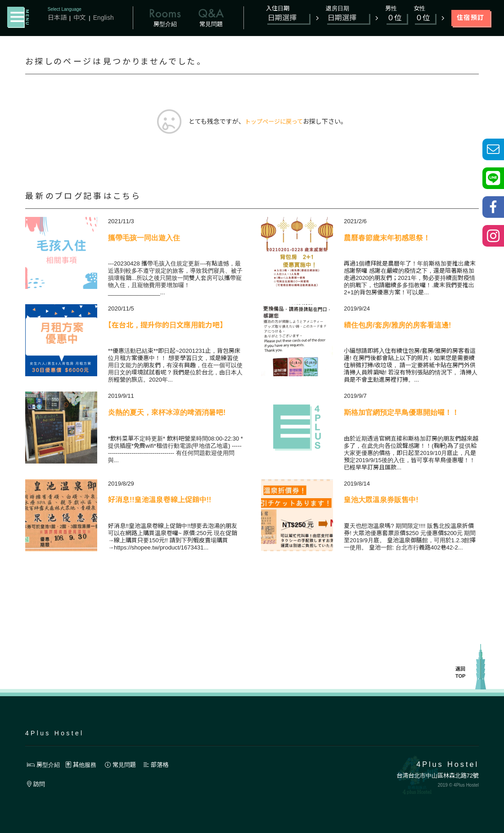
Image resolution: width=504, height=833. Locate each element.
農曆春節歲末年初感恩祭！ (387, 238)
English (103, 18)
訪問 (37, 784)
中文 (80, 18)
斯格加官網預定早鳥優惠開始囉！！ (401, 413)
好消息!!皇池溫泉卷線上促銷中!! (160, 500)
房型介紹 (45, 765)
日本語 (57, 18)
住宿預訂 (471, 18)
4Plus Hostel (54, 733)
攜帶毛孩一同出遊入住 (144, 238)
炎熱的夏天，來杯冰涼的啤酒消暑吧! (167, 413)
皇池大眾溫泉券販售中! (381, 500)
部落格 (163, 765)
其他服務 (84, 765)
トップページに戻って (274, 122)
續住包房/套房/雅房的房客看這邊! (397, 326)
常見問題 (126, 765)
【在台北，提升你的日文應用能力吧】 (166, 326)
